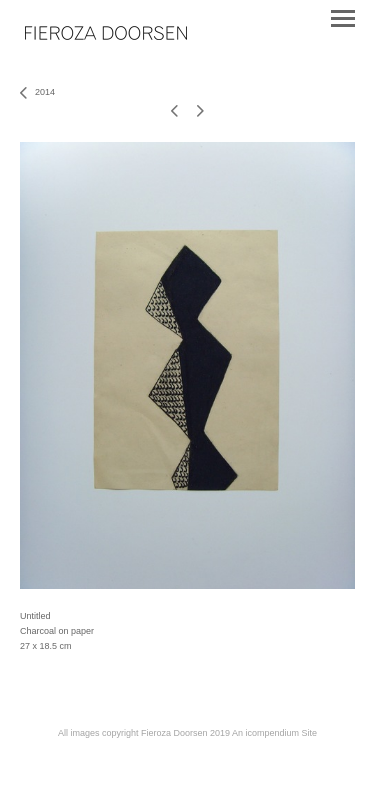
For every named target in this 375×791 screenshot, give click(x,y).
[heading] (106, 34)
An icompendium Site (274, 733)
